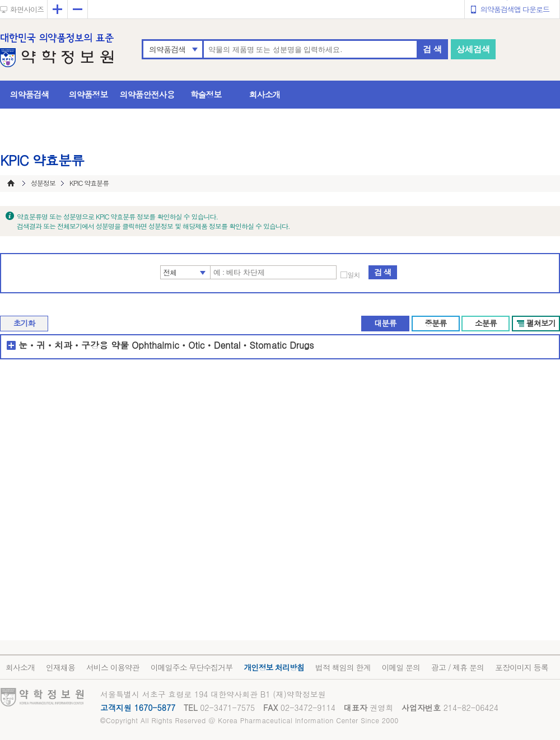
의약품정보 (88, 94)
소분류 (486, 323)
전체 (170, 272)
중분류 (435, 323)
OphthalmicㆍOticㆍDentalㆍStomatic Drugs (223, 345)
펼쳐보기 (541, 323)
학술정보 (206, 94)
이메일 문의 (401, 667)
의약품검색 (167, 49)
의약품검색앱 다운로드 (515, 9)
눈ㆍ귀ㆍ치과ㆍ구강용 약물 (74, 345)
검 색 (432, 49)
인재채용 (60, 667)
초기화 (24, 323)
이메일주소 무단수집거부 (192, 667)
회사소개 (265, 94)
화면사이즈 (27, 9)
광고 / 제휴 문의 (458, 667)
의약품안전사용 (147, 94)
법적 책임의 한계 (343, 667)
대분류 (385, 323)
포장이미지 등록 (522, 667)
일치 (354, 275)
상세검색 (473, 49)
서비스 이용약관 (113, 667)
